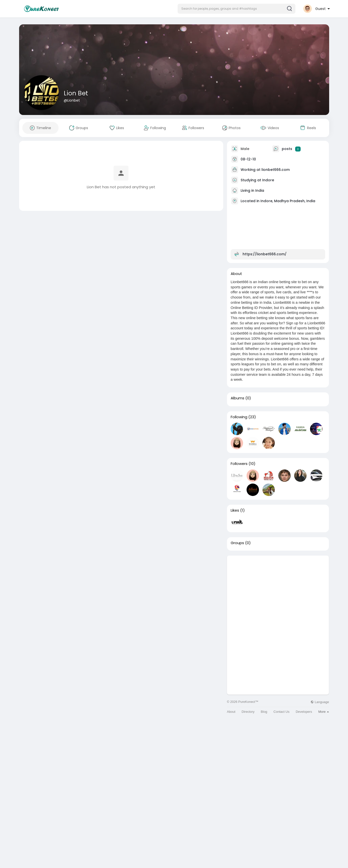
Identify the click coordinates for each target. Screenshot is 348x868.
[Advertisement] (278, 590)
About (231, 712)
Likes (235, 510)
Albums (237, 398)
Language (320, 702)
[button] (237, 9)
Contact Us (282, 712)
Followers (239, 464)
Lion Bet (76, 93)
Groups (237, 543)
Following (239, 417)
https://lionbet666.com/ (265, 254)
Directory (248, 712)
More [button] (324, 712)
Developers (304, 712)
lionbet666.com (276, 170)
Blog (264, 712)
